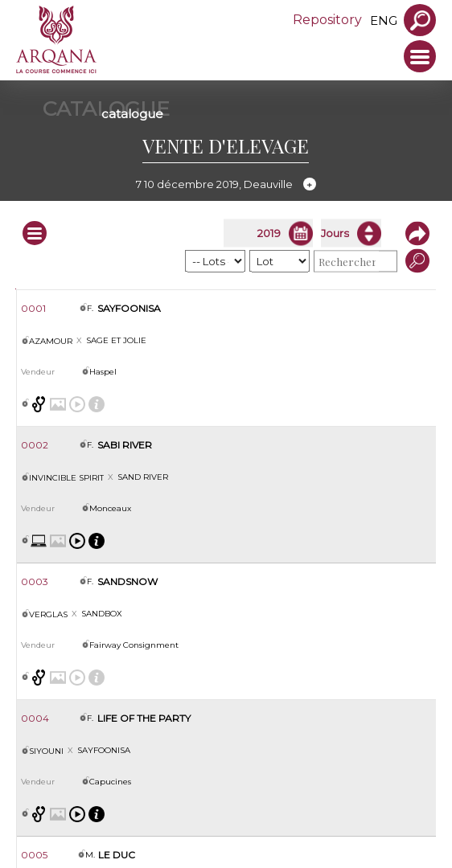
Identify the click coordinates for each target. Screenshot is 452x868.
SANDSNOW (127, 581)
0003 (35, 581)
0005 (34, 855)
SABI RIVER (125, 445)
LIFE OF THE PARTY (144, 718)
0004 (35, 718)
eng (384, 20)
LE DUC (117, 855)
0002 (35, 445)
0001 (33, 308)
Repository (327, 20)
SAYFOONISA (129, 308)
